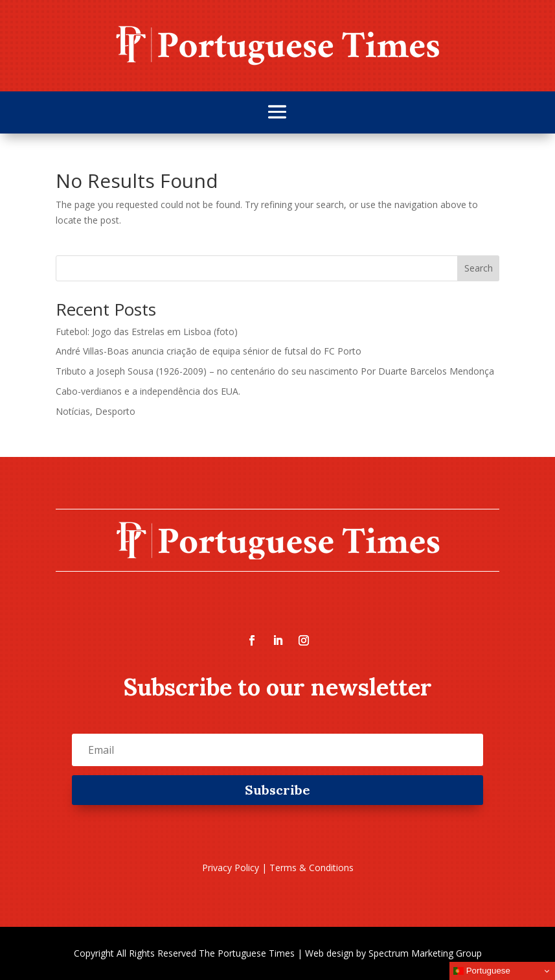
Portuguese (482, 971)
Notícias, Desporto (96, 411)
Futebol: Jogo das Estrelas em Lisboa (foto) (147, 332)
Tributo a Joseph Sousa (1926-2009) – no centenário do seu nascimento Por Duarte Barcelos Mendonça (275, 371)
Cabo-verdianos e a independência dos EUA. (148, 391)
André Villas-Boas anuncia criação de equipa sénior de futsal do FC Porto (209, 351)
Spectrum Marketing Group (425, 953)
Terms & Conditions (311, 868)
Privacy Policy (231, 868)
